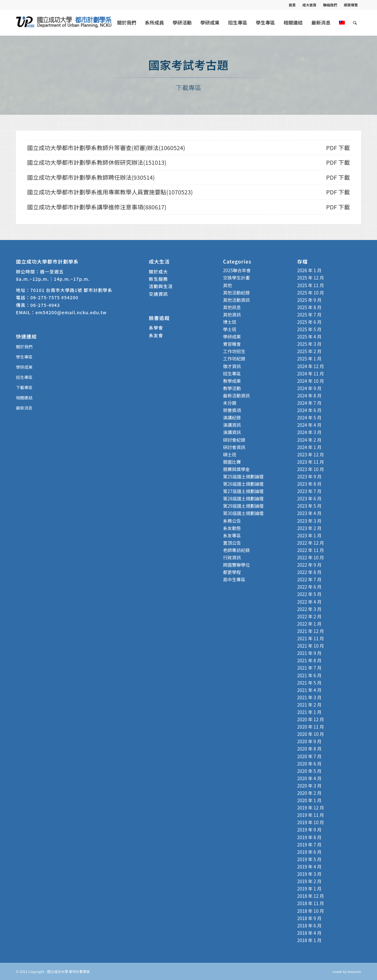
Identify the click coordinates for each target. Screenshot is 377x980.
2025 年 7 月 (309, 315)
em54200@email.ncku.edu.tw (71, 312)
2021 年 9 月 (309, 653)
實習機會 (232, 344)
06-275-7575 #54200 (54, 297)
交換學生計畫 (236, 278)
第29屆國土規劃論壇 (243, 506)
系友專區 (232, 535)
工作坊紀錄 (234, 359)
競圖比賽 (232, 462)
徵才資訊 (232, 366)
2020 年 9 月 (309, 741)
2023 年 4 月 (309, 513)
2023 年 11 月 (311, 462)
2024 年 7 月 (309, 403)
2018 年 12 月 (311, 896)
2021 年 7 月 (309, 668)
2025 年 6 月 (309, 322)
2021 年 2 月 (309, 705)
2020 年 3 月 (309, 786)
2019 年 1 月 (309, 889)
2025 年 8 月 (309, 307)
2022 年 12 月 (311, 543)
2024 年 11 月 (311, 374)
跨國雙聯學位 (236, 565)
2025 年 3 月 (309, 344)
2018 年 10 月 (311, 911)
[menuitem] (292, 5)
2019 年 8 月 (309, 837)
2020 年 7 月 (309, 756)
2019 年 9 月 (309, 830)
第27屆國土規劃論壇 (243, 491)
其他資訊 (232, 315)
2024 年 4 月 (309, 425)
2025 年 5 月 (309, 329)
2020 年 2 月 (309, 793)
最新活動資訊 (236, 396)
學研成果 (24, 367)
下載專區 (24, 387)
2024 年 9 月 (309, 388)
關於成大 (159, 272)
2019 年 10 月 (311, 822)
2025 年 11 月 (311, 285)
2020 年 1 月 (309, 800)
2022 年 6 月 (309, 587)
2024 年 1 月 (309, 447)
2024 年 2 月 (309, 440)
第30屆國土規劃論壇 (243, 513)
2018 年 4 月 (309, 933)
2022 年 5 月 (309, 594)
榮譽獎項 (232, 410)
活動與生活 (162, 286)
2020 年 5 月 (309, 771)
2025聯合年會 (237, 270)
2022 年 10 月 (311, 557)
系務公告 (232, 521)
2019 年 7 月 (309, 845)
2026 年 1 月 (309, 270)
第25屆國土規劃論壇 (243, 476)
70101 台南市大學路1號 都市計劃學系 (71, 290)
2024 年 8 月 (309, 396)
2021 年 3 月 (309, 697)
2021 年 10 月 (311, 646)
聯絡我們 (330, 5)
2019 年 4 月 (309, 867)
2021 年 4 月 (309, 690)
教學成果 (232, 381)
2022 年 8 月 (309, 572)
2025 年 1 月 (309, 359)
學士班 (230, 329)
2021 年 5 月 (309, 683)
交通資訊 (159, 294)
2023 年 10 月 (311, 469)
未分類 (230, 403)
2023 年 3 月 (309, 521)
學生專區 (24, 357)
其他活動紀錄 (236, 293)
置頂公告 (232, 543)
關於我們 (24, 347)
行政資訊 (232, 557)
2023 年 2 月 (309, 528)
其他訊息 (232, 307)
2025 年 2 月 (309, 351)
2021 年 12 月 (311, 631)
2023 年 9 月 (309, 476)
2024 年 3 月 (309, 432)
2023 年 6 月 (309, 498)
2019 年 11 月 (311, 815)
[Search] (355, 23)
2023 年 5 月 (309, 506)
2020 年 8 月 (309, 749)
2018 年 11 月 (311, 903)
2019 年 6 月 (309, 852)
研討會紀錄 (234, 440)
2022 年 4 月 (309, 602)
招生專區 (24, 377)
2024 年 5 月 (309, 417)
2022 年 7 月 (309, 579)
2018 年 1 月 (309, 940)
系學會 (156, 328)
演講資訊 (232, 425)
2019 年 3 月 (309, 874)
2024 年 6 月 (309, 410)
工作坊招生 (234, 351)
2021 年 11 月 (311, 638)
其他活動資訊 (236, 300)
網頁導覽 (351, 5)
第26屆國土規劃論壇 (243, 484)
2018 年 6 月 (309, 926)
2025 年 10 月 (311, 293)
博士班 (230, 322)
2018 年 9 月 (309, 918)
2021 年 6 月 (309, 675)
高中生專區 (234, 579)
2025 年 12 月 (311, 278)
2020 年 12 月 (311, 719)
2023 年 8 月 (309, 484)
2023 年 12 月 (311, 454)
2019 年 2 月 (309, 881)
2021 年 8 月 (309, 660)
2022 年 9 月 (309, 565)
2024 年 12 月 (311, 366)
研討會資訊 (234, 447)
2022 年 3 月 (309, 609)
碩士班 (230, 454)
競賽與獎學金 (236, 469)
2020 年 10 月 (311, 734)
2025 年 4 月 (309, 337)
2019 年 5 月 (309, 859)
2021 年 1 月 (309, 712)
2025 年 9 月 (309, 300)
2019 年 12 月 (311, 808)
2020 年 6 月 (309, 764)
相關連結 (24, 398)
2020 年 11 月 (311, 727)
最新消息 (24, 408)
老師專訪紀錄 (236, 550)
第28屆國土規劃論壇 (243, 498)
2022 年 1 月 (309, 624)
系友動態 (232, 528)
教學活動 (232, 388)
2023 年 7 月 (309, 491)
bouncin (354, 971)
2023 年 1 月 (309, 535)
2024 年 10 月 (311, 381)
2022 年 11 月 (311, 550)
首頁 (292, 5)
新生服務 (159, 279)
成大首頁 (309, 5)
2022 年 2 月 (309, 616)
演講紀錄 (232, 417)
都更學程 (232, 572)
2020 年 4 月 (309, 778)
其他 (227, 285)
